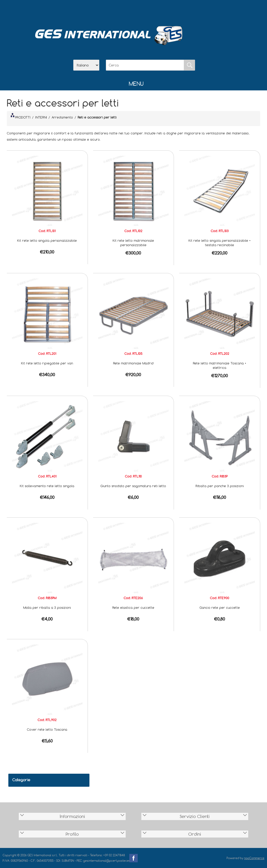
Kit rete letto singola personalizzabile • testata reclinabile (220, 243)
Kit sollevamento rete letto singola (47, 486)
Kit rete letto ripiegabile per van (47, 363)
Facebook (133, 858)
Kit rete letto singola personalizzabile (47, 240)
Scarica (133, 11)
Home (106, 11)
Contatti (147, 11)
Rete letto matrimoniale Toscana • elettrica (220, 365)
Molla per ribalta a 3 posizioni (47, 607)
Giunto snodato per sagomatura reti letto (133, 486)
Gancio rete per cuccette (220, 607)
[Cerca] (145, 65)
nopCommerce (254, 858)
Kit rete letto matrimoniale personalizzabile (133, 243)
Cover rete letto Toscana (47, 729)
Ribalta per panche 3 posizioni (220, 486)
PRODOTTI (21, 116)
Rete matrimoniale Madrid (133, 363)
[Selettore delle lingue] (86, 65)
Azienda (120, 11)
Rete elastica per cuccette (133, 607)
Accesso (161, 11)
